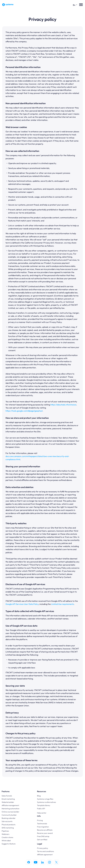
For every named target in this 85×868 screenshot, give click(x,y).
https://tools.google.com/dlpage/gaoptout (24, 411)
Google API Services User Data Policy (22, 604)
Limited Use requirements (63, 604)
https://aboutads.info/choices (63, 405)
